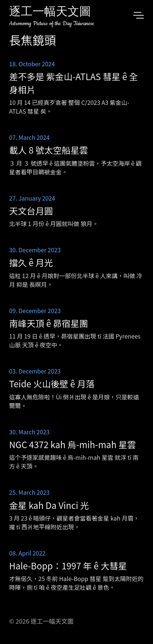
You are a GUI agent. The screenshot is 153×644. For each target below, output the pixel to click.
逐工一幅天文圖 (50, 13)
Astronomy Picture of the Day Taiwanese (52, 23)
